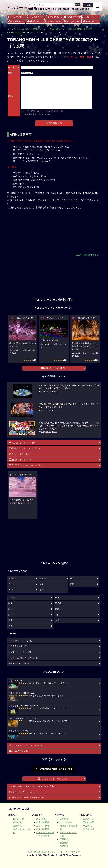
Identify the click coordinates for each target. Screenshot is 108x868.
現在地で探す (91, 5)
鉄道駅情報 (42, 819)
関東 (42, 9)
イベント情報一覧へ (19, 454)
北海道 (54, 9)
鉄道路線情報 (43, 822)
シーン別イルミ (54, 17)
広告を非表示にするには (87, 255)
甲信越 (66, 9)
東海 (77, 9)
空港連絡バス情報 (45, 832)
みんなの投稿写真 (73, 21)
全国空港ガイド (44, 836)
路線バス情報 (43, 826)
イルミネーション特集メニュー (16, 17)
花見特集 (64, 819)
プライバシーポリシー (69, 852)
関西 (47, 9)
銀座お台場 (14, 578)
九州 (92, 9)
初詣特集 (64, 843)
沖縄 (10, 626)
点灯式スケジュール (35, 21)
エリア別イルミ (35, 17)
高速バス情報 (43, 829)
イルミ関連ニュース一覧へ (22, 443)
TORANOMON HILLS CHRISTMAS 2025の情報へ (32, 786)
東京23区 (44, 578)
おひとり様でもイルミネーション (24, 658)
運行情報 (17, 826)
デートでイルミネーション (21, 641)
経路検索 (17, 822)
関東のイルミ (40, 29)
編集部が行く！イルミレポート (24, 448)
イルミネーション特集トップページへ (26, 797)
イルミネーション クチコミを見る (26, 745)
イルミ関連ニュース (17, 21)
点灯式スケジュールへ (20, 460)
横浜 (72, 578)
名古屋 (12, 584)
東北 (60, 9)
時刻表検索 (18, 819)
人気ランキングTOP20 (53, 368)
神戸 (11, 590)
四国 (87, 9)
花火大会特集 (66, 822)
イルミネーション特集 (22, 8)
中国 (82, 9)
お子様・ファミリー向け (20, 652)
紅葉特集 (64, 839)
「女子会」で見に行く (19, 646)
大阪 (41, 584)
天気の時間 (88, 822)
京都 (72, 584)
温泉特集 (64, 846)
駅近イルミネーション (19, 663)
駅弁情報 (87, 826)
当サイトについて (91, 21)
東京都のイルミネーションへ (22, 792)
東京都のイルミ (57, 29)
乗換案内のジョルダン (45, 852)
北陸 (72, 9)
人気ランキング (73, 17)
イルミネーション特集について (53, 779)
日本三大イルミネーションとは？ (25, 465)
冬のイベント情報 (91, 17)
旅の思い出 (88, 829)
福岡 (41, 590)
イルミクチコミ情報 (54, 21)
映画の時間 (88, 819)
